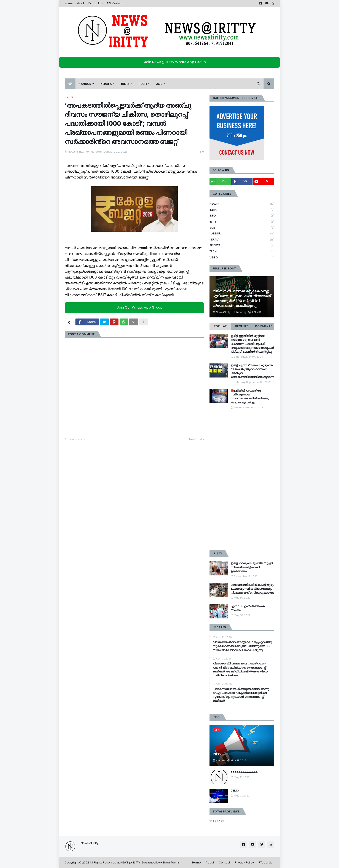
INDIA (242, 210)
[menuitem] (70, 84)
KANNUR (242, 234)
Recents (242, 326)
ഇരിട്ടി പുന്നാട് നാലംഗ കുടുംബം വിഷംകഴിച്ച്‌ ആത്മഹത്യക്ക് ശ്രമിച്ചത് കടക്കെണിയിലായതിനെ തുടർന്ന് (252, 371)
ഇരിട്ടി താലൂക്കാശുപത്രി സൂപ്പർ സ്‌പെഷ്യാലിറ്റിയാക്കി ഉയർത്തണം (252, 567)
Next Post (196, 439)
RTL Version (114, 3)
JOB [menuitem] (159, 84)
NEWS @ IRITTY (130, 862)
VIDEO (242, 258)
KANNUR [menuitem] (85, 84)
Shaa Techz (171, 862)
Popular (220, 326)
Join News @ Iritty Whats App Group (171, 62)
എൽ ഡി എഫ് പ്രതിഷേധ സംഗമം (248, 608)
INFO (242, 216)
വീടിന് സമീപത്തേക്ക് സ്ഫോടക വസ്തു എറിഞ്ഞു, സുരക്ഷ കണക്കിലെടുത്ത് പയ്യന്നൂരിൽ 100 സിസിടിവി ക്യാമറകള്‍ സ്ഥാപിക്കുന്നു (242, 299)
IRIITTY (242, 222)
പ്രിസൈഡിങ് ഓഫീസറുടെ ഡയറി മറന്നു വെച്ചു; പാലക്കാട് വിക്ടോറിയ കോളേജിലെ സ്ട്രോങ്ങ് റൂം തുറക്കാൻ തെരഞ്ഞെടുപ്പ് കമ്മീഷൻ (241, 695)
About (80, 3)
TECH (242, 252)
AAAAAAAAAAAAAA (244, 772)
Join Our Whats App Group (135, 307)
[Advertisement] (242, 480)
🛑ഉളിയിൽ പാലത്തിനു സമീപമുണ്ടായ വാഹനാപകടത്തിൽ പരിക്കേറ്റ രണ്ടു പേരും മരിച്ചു (250, 397)
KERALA (242, 240)
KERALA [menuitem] (106, 84)
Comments (264, 326)
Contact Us (95, 3)
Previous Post (76, 439)
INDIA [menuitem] (125, 84)
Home (69, 3)
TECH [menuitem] (143, 84)
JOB (242, 228)
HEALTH (242, 204)
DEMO (235, 791)
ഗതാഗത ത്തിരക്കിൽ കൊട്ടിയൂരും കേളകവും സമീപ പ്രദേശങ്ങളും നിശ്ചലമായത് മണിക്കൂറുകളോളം (252, 589)
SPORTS (242, 246)
